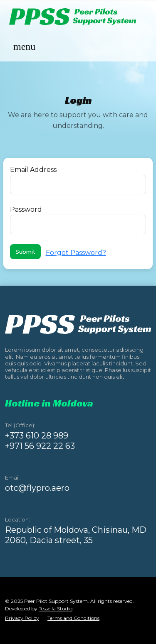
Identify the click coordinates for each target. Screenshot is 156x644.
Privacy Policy (22, 618)
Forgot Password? (76, 253)
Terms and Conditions (73, 618)
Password (26, 209)
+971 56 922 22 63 (40, 446)
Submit (25, 252)
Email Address (33, 170)
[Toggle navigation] (24, 47)
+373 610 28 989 (37, 436)
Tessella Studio (56, 608)
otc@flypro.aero (37, 488)
